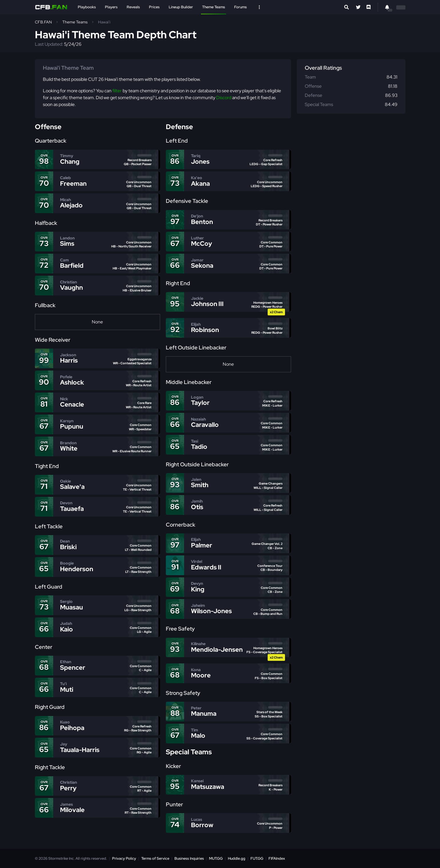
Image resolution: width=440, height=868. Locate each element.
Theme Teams (214, 7)
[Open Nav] (259, 7)
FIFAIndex (277, 858)
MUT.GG (216, 858)
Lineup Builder (181, 7)
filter (117, 91)
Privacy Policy (124, 858)
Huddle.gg (237, 858)
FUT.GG (257, 858)
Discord (224, 98)
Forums (240, 7)
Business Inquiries (189, 858)
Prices (154, 7)
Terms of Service (155, 858)
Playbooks (87, 7)
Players (111, 7)
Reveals (133, 7)
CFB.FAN (43, 22)
